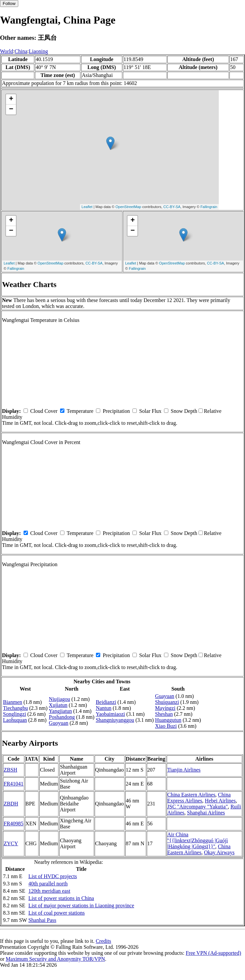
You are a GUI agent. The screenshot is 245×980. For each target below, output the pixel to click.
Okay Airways (219, 852)
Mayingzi (165, 708)
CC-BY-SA (172, 207)
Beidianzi (106, 702)
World (7, 51)
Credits (103, 941)
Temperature (80, 411)
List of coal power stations (56, 913)
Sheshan (164, 714)
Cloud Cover (44, 411)
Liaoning (39, 51)
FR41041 (14, 784)
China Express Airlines (199, 798)
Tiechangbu (15, 708)
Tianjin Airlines (184, 770)
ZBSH (10, 770)
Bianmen (13, 702)
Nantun (103, 708)
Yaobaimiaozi (110, 714)
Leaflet (87, 207)
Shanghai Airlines (206, 813)
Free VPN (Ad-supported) (213, 953)
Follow (9, 3)
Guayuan (165, 696)
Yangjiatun (60, 711)
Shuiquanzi (167, 702)
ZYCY (11, 843)
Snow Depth (184, 411)
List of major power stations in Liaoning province (81, 905)
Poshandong (62, 717)
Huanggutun (168, 720)
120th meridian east (49, 891)
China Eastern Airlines (191, 795)
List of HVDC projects (52, 876)
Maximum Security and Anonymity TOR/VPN (55, 959)
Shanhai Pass (42, 920)
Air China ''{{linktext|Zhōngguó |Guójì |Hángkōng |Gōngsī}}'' (198, 840)
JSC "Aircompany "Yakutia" (198, 807)
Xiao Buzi (166, 726)
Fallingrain (209, 207)
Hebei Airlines (220, 801)
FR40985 (14, 824)
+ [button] (11, 99)
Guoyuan (59, 723)
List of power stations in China (61, 898)
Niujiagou (59, 699)
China (21, 51)
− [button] (11, 110)
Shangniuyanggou (115, 720)
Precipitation (116, 411)
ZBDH (11, 804)
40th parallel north (48, 884)
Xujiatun (58, 705)
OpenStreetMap (128, 207)
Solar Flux (150, 411)
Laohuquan (15, 720)
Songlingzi (14, 714)
